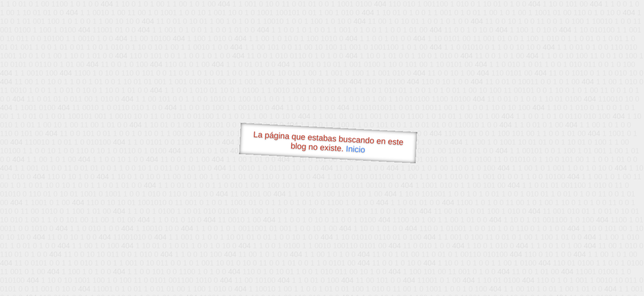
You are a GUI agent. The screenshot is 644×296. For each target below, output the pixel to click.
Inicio (356, 149)
